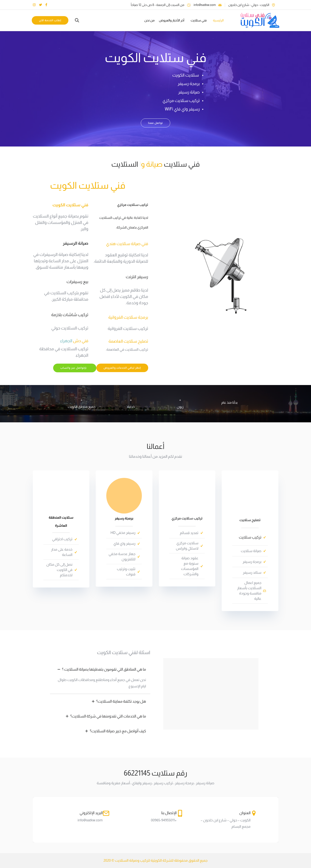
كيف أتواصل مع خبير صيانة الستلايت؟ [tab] (115, 731)
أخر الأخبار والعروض (171, 20)
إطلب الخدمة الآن (51, 20)
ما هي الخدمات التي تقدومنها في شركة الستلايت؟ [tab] (105, 716)
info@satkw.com (205, 5)
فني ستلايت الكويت (88, 185)
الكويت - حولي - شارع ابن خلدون (249, 5)
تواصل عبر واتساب (74, 368)
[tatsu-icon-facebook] (46, 5)
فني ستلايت (198, 20)
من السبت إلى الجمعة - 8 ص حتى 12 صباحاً (158, 5)
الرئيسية (217, 20)
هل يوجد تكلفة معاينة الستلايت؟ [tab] (118, 701)
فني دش (74, 341)
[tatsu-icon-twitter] (41, 5)
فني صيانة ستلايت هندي (127, 244)
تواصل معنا (156, 123)
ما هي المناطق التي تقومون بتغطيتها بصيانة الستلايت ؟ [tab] (101, 669)
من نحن (149, 20)
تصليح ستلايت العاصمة (128, 341)
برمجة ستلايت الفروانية (128, 317)
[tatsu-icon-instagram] (34, 5)
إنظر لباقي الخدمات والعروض (122, 368)
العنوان (245, 813)
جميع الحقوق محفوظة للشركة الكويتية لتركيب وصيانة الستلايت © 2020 (155, 860)
